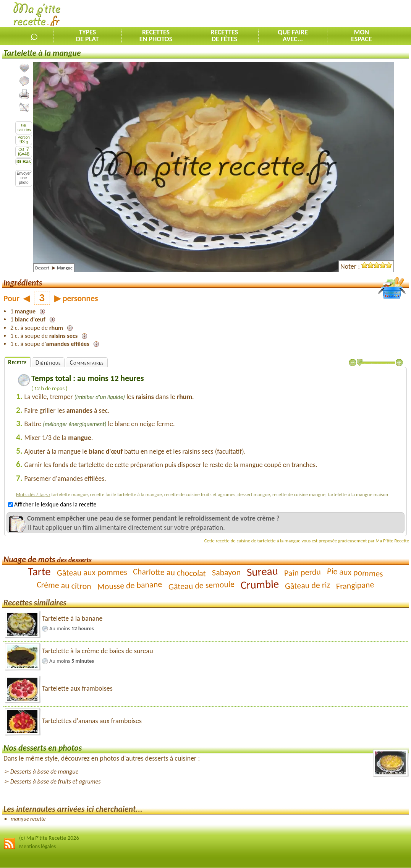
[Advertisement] (322, 14)
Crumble (260, 584)
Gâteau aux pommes (92, 572)
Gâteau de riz (307, 585)
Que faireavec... (293, 36)
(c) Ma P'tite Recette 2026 (49, 838)
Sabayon (227, 572)
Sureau (262, 571)
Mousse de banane (130, 585)
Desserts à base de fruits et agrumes (56, 781)
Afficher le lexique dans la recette (52, 504)
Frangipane (355, 585)
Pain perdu (303, 572)
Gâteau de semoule (201, 585)
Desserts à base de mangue (44, 771)
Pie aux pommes (355, 572)
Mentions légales (37, 846)
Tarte (39, 571)
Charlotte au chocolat (169, 572)
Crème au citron (64, 585)
